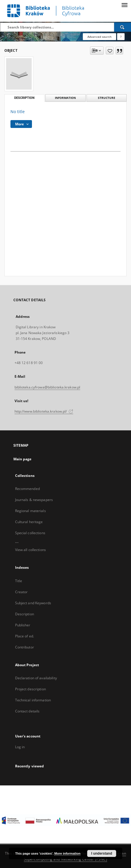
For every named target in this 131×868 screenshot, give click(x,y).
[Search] (123, 27)
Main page (23, 459)
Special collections (30, 533)
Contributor (25, 647)
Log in (20, 747)
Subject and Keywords (33, 603)
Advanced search (99, 37)
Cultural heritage (29, 522)
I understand (102, 853)
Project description (30, 689)
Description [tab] (24, 98)
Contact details (27, 711)
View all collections (30, 550)
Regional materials (30, 511)
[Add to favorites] (110, 51)
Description (25, 614)
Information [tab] (65, 98)
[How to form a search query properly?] (121, 37)
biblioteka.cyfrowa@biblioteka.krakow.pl (47, 387)
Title (19, 581)
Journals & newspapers (34, 500)
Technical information (33, 700)
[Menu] (124, 5)
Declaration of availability (36, 678)
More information (67, 853)
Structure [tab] (107, 98)
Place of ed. (25, 636)
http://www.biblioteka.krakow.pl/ (44, 411)
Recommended (27, 489)
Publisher (23, 625)
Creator (21, 592)
